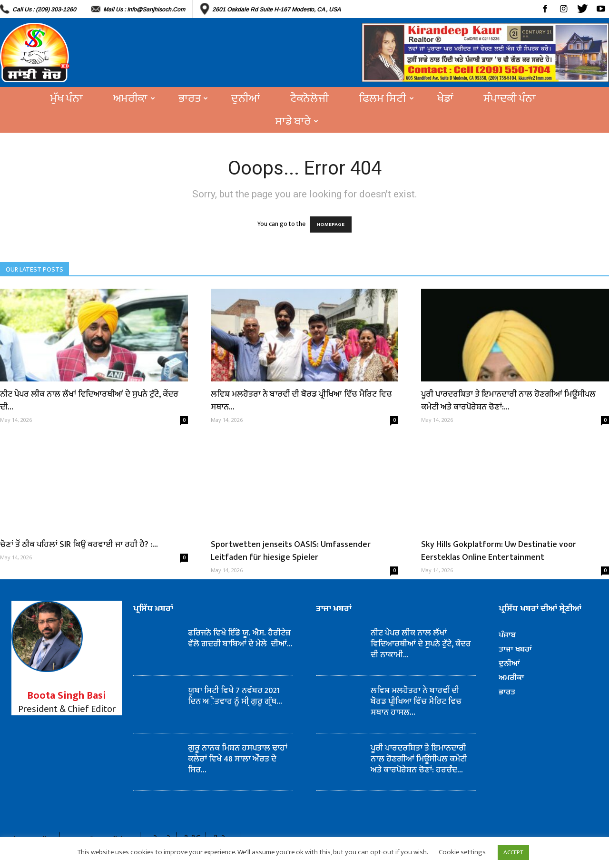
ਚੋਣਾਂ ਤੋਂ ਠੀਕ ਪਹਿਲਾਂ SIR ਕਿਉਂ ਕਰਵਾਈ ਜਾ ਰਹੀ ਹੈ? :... (79, 545)
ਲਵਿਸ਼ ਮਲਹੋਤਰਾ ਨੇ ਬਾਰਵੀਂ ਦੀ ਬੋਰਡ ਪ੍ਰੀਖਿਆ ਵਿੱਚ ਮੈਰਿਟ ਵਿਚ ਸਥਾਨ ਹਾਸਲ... (416, 702)
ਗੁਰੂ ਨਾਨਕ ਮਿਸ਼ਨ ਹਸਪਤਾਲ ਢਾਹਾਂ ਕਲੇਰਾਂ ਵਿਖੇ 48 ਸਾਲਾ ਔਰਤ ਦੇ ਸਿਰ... (238, 759)
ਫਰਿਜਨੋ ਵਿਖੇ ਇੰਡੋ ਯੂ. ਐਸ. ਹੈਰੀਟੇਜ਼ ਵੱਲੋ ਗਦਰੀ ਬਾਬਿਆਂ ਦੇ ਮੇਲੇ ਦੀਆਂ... (240, 639)
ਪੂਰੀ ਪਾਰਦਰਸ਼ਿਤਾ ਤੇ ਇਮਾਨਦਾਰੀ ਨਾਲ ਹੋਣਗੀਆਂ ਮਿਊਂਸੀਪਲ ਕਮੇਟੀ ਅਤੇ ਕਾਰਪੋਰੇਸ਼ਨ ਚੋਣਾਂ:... (508, 401)
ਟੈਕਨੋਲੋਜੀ (309, 98)
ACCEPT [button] (513, 852)
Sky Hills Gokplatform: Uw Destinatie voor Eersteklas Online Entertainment (499, 551)
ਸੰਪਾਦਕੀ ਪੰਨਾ (510, 98)
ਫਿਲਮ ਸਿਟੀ (387, 98)
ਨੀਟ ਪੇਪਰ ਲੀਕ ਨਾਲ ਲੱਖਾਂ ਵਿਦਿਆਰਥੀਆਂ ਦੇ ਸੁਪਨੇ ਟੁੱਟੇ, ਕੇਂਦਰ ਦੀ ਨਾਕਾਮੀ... (421, 644)
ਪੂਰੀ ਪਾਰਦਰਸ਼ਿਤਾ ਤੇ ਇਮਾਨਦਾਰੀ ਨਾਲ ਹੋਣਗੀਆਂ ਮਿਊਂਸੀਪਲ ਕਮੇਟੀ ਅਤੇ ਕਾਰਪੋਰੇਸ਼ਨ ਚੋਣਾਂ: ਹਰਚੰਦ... (419, 759)
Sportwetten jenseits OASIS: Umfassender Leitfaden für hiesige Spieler (291, 551)
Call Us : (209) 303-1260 (44, 10)
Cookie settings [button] (462, 852)
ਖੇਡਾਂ (445, 98)
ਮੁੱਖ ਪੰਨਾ (67, 98)
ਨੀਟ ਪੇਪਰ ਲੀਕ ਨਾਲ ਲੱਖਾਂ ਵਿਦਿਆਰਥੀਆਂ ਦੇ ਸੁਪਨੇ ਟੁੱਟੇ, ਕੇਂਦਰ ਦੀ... (89, 401)
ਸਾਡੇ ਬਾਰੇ (297, 121)
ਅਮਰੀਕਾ (134, 98)
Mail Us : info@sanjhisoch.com (144, 10)
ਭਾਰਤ (193, 98)
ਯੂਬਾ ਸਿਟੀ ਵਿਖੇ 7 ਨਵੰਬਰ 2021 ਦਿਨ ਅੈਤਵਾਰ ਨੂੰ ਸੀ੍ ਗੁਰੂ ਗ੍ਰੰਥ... (235, 696)
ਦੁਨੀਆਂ (246, 98)
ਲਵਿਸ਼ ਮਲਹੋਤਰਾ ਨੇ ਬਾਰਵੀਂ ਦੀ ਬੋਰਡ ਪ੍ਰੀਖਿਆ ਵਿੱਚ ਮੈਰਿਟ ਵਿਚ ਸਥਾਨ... (301, 401)
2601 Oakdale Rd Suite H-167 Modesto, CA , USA (276, 10)
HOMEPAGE (331, 224)
